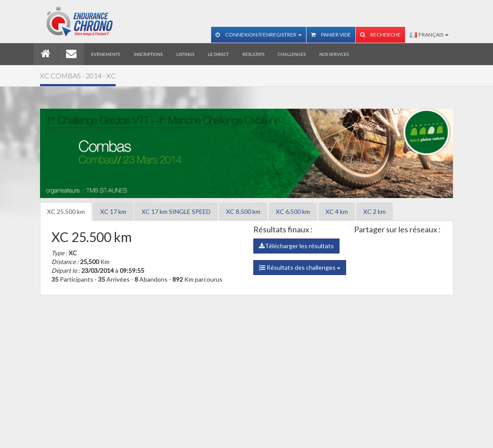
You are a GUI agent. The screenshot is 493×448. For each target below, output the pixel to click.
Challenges (292, 54)
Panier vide (331, 35)
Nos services (334, 54)
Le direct (218, 54)
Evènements (106, 54)
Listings (185, 54)
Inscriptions (148, 54)
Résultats (253, 54)
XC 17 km (113, 211)
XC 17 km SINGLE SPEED (176, 211)
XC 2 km (374, 211)
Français (429, 35)
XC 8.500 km (243, 211)
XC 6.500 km (293, 211)
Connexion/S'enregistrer (259, 35)
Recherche (380, 35)
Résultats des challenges (300, 267)
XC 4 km (337, 211)
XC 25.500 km (66, 211)
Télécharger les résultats (296, 246)
